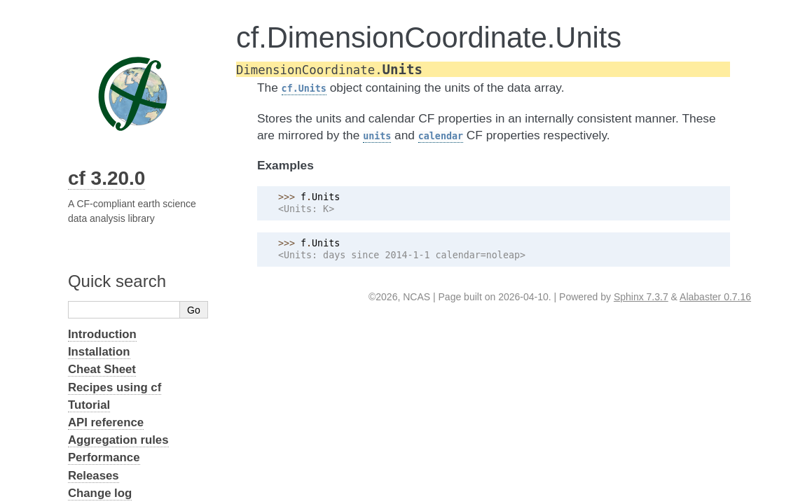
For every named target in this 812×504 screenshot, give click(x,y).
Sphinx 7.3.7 (641, 297)
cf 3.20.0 (107, 178)
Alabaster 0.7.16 (715, 297)
